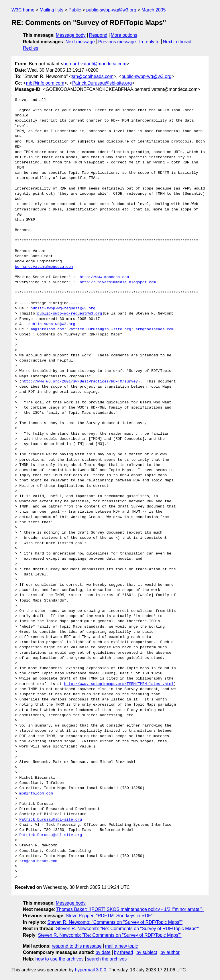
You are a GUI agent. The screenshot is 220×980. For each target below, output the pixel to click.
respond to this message (76, 946)
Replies (31, 48)
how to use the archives (60, 959)
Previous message (117, 42)
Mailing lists (51, 10)
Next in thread (177, 42)
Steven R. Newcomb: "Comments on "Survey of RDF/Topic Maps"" (115, 922)
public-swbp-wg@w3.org (111, 10)
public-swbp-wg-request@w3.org (63, 309)
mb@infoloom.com (45, 83)
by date (103, 952)
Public (75, 10)
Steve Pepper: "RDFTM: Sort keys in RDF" (109, 916)
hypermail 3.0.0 (90, 970)
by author (170, 952)
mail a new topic (122, 946)
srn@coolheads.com (93, 76)
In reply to (149, 42)
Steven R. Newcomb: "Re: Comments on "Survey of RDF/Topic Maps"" (128, 929)
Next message (80, 42)
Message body (71, 35)
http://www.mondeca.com (104, 277)
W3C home (23, 10)
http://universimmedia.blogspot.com (118, 282)
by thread (124, 952)
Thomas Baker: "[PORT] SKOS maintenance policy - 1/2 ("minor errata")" (130, 909)
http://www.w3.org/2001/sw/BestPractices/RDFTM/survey (80, 382)
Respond (98, 35)
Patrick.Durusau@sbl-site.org (102, 83)
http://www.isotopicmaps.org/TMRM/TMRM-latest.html (119, 684)
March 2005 (154, 10)
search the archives (107, 959)
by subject (147, 952)
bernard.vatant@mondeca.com (95, 64)
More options (124, 35)
